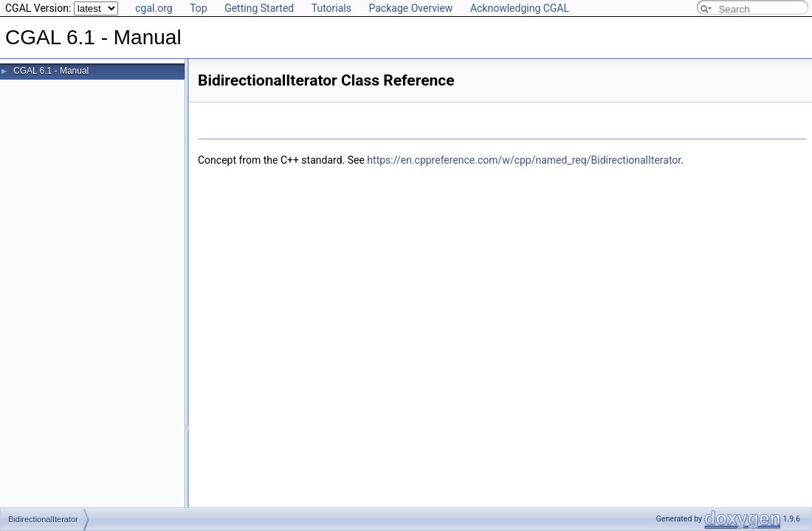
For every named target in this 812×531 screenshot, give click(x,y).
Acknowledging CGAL (520, 8)
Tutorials (331, 8)
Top (199, 8)
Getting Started (259, 8)
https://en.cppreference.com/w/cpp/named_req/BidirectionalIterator (524, 160)
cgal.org (154, 8)
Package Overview (410, 8)
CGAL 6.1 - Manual (51, 71)
